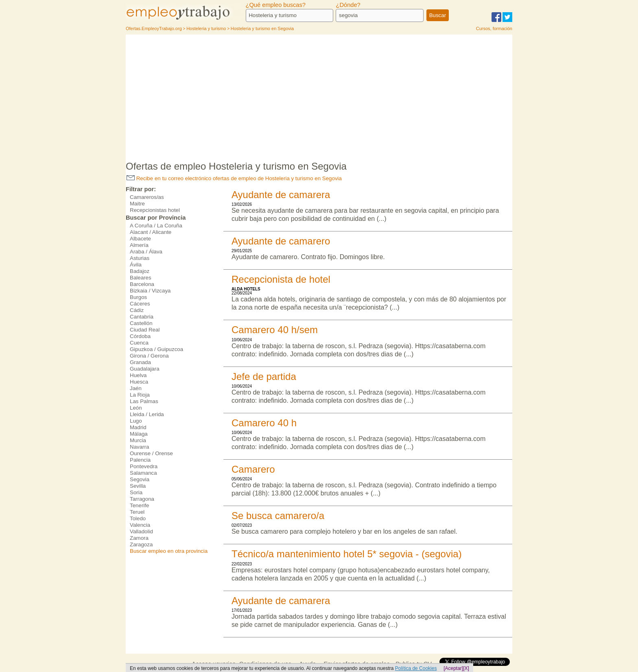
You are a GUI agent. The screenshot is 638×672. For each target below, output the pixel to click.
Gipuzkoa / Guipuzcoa (156, 349)
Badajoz (140, 271)
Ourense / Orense (151, 453)
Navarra (139, 447)
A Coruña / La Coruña (156, 226)
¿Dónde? (348, 5)
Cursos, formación (494, 28)
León (136, 408)
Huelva (138, 375)
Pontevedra (144, 466)
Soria (136, 492)
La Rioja (140, 395)
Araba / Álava (146, 252)
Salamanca (143, 473)
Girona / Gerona (149, 356)
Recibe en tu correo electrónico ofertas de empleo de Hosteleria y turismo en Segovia (234, 178)
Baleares (141, 278)
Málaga (139, 434)
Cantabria (142, 317)
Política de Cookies (416, 668)
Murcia (138, 440)
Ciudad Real (145, 330)
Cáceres (140, 304)
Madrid (138, 427)
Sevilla (138, 486)
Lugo (136, 421)
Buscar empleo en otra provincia (169, 551)
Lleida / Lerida (147, 414)
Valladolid (141, 531)
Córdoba (140, 336)
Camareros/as (147, 197)
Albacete (140, 239)
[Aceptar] (453, 668)
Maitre (137, 204)
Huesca (139, 382)
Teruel (137, 512)
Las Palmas (144, 401)
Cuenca (139, 343)
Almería (139, 245)
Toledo (138, 518)
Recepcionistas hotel (155, 210)
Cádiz (137, 310)
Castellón (141, 323)
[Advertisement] (319, 96)
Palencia (140, 460)
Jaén (136, 388)
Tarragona (142, 499)
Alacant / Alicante (151, 232)
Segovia (140, 479)
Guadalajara (145, 369)
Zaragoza (141, 544)
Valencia (140, 525)
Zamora (139, 538)
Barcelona (142, 284)
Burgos (138, 297)
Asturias (140, 258)
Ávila (136, 265)
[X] (466, 668)
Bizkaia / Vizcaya (150, 291)
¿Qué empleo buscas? (276, 5)
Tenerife (139, 505)
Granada (140, 362)
